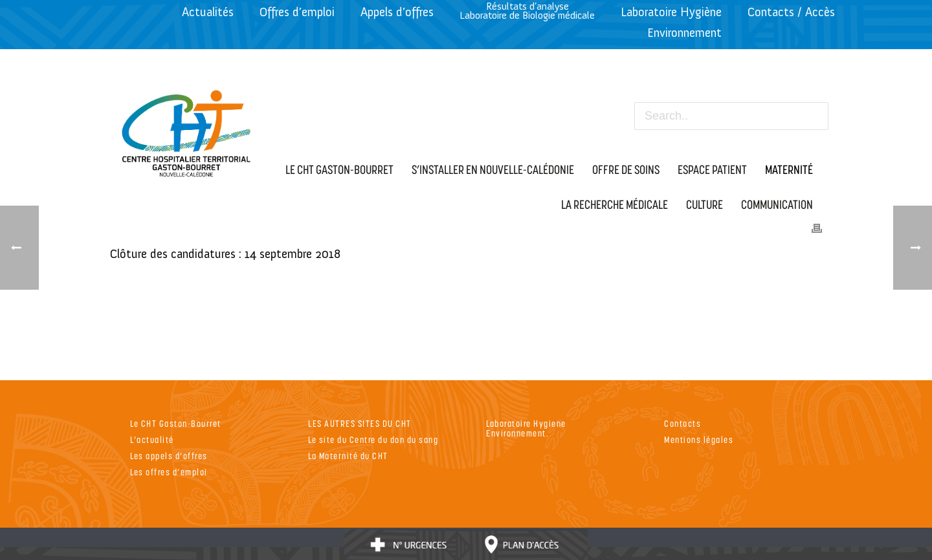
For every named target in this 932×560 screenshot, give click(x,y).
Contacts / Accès (791, 12)
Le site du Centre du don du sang (373, 439)
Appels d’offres (397, 12)
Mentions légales (699, 439)
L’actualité (152, 439)
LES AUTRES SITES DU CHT (360, 423)
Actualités (208, 12)
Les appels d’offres (169, 456)
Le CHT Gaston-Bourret (176, 423)
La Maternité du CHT (348, 456)
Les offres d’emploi (169, 472)
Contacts (682, 423)
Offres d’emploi (297, 12)
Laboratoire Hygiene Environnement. (526, 428)
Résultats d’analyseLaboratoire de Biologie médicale (527, 11)
